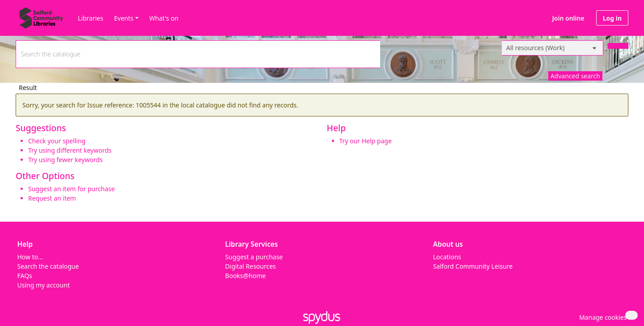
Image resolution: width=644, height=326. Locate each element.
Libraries (91, 18)
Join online (568, 18)
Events (124, 18)
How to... (30, 257)
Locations (447, 257)
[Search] (618, 46)
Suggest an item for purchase (72, 189)
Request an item (52, 198)
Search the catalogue (48, 266)
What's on (164, 18)
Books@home (245, 276)
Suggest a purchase (254, 257)
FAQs (25, 276)
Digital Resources (250, 266)
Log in (612, 18)
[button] (602, 317)
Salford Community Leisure (473, 266)
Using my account (44, 285)
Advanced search (575, 76)
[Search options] (553, 48)
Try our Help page (366, 141)
